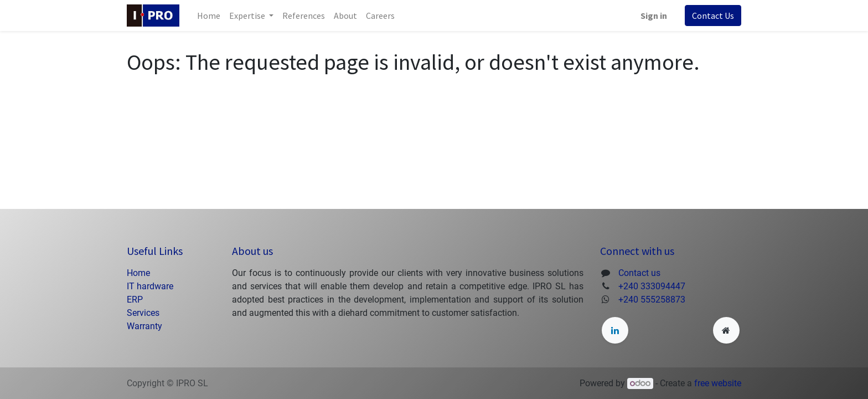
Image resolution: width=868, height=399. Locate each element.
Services (143, 313)
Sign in (654, 16)
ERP (136, 300)
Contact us (639, 273)
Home (138, 273)
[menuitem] (209, 16)
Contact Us (713, 16)
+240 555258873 (652, 300)
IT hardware (150, 286)
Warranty (144, 326)
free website (718, 383)
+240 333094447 (652, 286)
